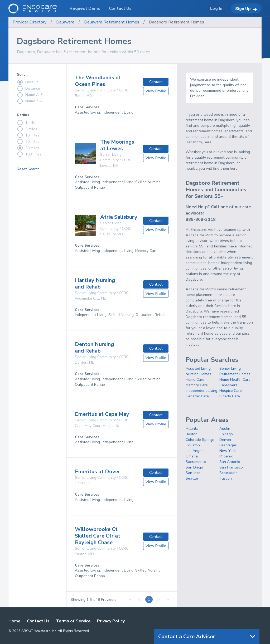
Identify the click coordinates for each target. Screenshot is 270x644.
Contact (156, 82)
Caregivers (228, 385)
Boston (192, 434)
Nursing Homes (198, 374)
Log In (216, 8)
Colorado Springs (200, 440)
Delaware (65, 22)
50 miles (28, 148)
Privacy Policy (111, 621)
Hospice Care (231, 391)
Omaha (192, 456)
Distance (28, 89)
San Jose (193, 473)
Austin (225, 429)
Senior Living (230, 369)
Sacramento (196, 462)
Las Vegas (228, 445)
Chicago (226, 434)
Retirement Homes (235, 374)
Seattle (192, 478)
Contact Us (38, 621)
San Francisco (231, 467)
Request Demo (85, 8)
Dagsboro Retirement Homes (177, 22)
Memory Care (197, 385)
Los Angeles (196, 451)
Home (15, 621)
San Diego (194, 467)
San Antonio (230, 462)
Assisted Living (198, 369)
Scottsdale (228, 473)
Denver (225, 440)
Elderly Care (230, 396)
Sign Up (246, 9)
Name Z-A (30, 101)
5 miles (27, 129)
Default (27, 82)
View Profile (156, 91)
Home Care (195, 380)
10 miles (28, 135)
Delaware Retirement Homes (112, 22)
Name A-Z (30, 95)
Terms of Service (73, 621)
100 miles (29, 154)
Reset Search (28, 169)
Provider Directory (30, 22)
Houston (193, 445)
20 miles (28, 142)
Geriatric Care (197, 396)
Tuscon (226, 478)
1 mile (26, 123)
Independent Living (201, 391)
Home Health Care (235, 380)
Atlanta (192, 429)
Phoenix (226, 456)
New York (228, 451)
